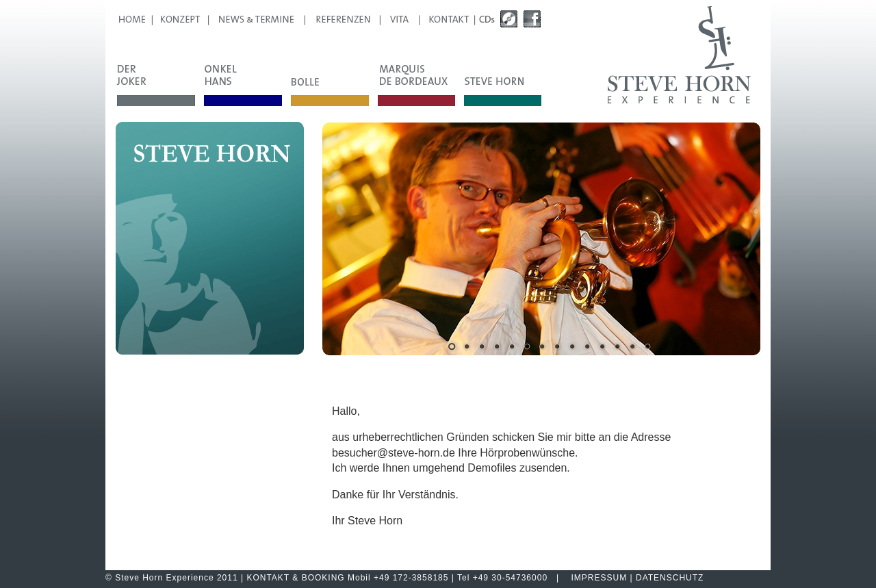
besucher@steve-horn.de (394, 453)
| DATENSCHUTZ (665, 578)
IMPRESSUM (600, 578)
